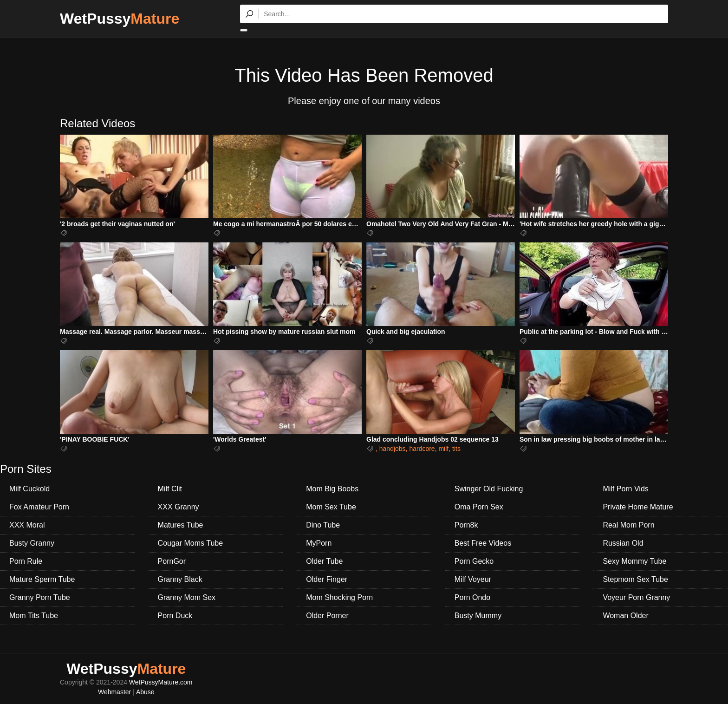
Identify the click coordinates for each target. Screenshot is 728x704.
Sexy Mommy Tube (634, 561)
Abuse (145, 692)
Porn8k (466, 525)
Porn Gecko (474, 561)
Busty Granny (32, 543)
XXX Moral (27, 525)
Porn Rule (26, 561)
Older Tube (324, 561)
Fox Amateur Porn (39, 507)
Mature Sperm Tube (42, 579)
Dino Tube (323, 525)
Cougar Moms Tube (191, 543)
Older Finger (327, 579)
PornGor (172, 561)
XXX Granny (179, 507)
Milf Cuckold (29, 489)
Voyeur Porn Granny (636, 597)
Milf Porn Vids (625, 489)
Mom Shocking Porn (339, 597)
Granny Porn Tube (40, 597)
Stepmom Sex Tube (635, 579)
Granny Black (180, 579)
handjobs (393, 449)
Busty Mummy (478, 616)
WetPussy (120, 19)
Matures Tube (181, 525)
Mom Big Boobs (332, 489)
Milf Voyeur (473, 579)
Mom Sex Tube (331, 507)
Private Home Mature (638, 507)
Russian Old (623, 543)
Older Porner (327, 616)
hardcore (422, 449)
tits (456, 449)
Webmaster (114, 692)
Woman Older (625, 616)
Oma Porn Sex (479, 507)
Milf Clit (170, 489)
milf (443, 449)
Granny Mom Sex (187, 597)
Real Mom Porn (628, 525)
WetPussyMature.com (161, 682)
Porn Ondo (472, 597)
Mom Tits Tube (34, 616)
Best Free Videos (483, 543)
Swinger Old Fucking (489, 489)
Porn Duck (175, 616)
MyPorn (319, 543)
